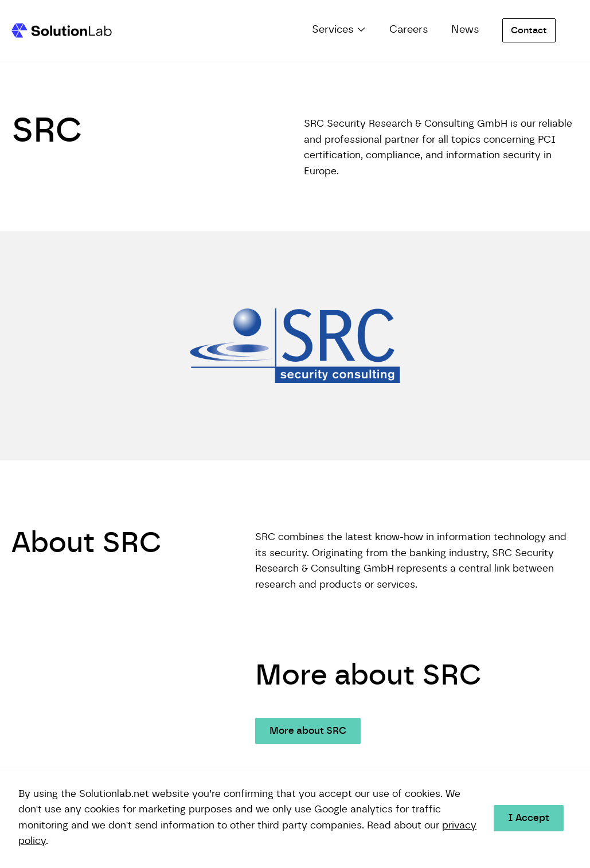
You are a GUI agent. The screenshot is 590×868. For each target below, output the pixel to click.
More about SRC (308, 731)
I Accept (529, 818)
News (465, 30)
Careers (409, 30)
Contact (529, 30)
